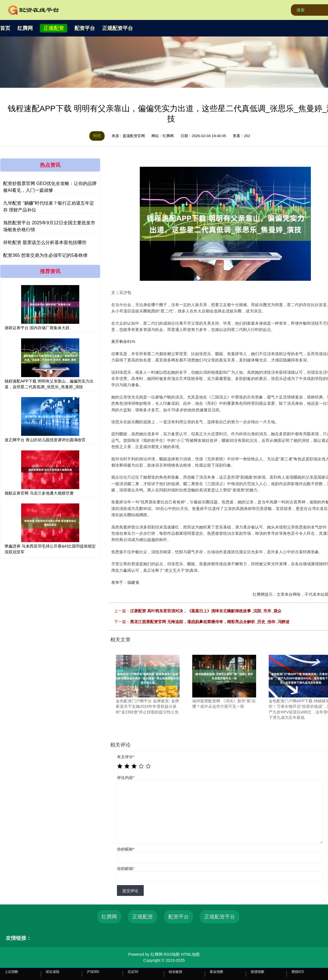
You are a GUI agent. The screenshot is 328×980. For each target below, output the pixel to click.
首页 (5, 28)
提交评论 (130, 891)
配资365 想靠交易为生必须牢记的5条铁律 (45, 255)
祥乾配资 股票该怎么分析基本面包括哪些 (45, 242)
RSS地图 (172, 954)
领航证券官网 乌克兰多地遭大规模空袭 (39, 493)
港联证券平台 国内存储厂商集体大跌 (37, 328)
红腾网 (25, 28)
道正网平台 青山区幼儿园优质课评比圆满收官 (45, 440)
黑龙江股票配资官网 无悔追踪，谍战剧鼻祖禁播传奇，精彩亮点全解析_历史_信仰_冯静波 (210, 622)
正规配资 (54, 28)
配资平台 (85, 28)
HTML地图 (190, 954)
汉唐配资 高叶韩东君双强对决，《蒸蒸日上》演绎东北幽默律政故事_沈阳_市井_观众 (206, 611)
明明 (97, 136)
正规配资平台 (118, 28)
